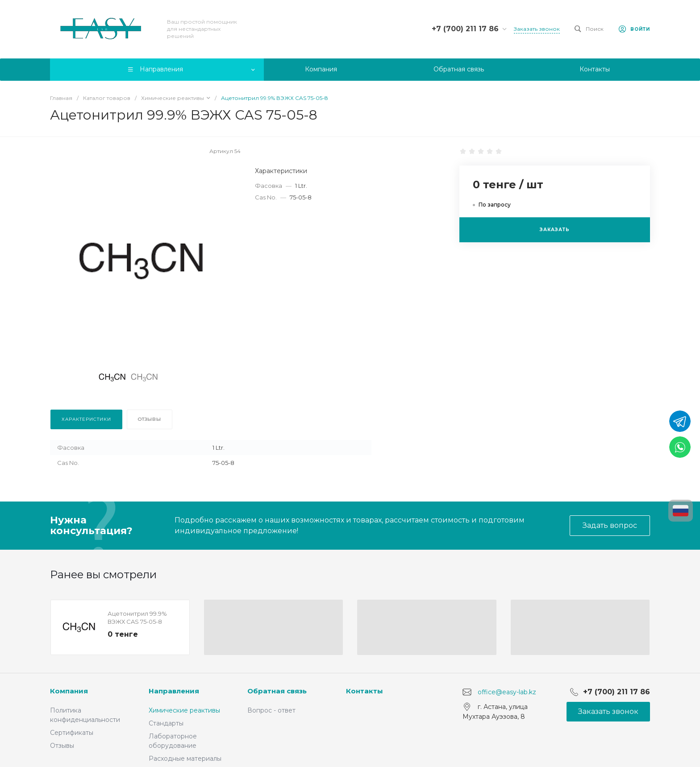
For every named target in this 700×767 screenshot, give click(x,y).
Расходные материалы (185, 759)
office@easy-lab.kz (507, 692)
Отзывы (62, 746)
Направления (174, 691)
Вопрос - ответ (271, 710)
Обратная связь (277, 691)
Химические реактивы (184, 710)
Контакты (365, 691)
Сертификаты (72, 733)
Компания (69, 691)
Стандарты (166, 723)
